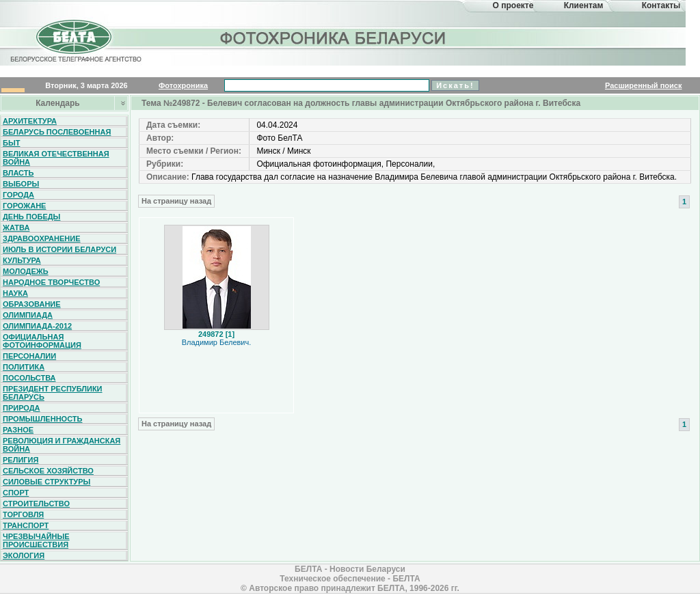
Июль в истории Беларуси (59, 249)
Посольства (29, 378)
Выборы (21, 184)
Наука (15, 293)
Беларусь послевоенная (57, 132)
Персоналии (29, 356)
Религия (21, 460)
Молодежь (26, 271)
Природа (22, 408)
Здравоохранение (42, 238)
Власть (18, 173)
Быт (11, 143)
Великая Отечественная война (56, 158)
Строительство (36, 504)
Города (18, 195)
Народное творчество (51, 282)
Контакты (661, 5)
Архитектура (30, 121)
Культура (22, 260)
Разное (18, 430)
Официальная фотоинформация (42, 341)
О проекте (513, 5)
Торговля (23, 514)
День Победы (31, 217)
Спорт (16, 493)
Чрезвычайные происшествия (36, 540)
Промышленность (42, 419)
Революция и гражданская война (62, 445)
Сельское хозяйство (48, 471)
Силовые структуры (46, 482)
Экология (24, 555)
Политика (24, 367)
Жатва (16, 228)
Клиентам (584, 5)
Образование (32, 304)
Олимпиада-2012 (37, 326)
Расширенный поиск (643, 85)
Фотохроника (183, 85)
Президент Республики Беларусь (53, 393)
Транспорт (26, 525)
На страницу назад (176, 201)
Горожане (24, 206)
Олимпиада (28, 315)
